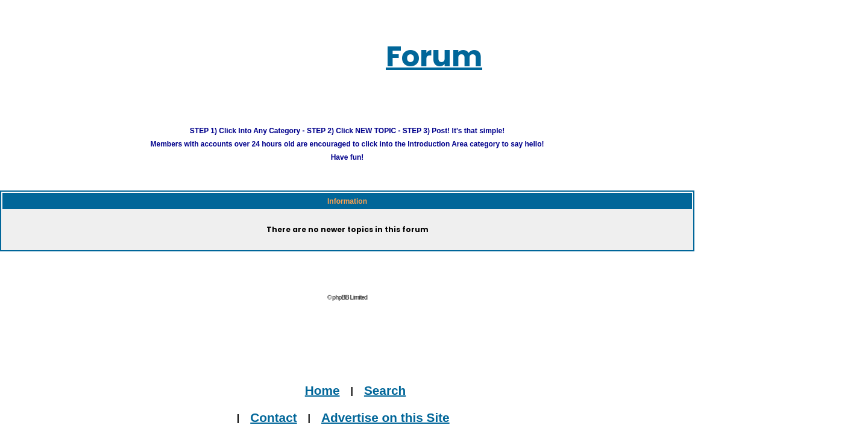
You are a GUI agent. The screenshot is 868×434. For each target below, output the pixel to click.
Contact (297, 401)
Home (327, 375)
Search (364, 375)
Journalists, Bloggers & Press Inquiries (350, 428)
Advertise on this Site (372, 401)
